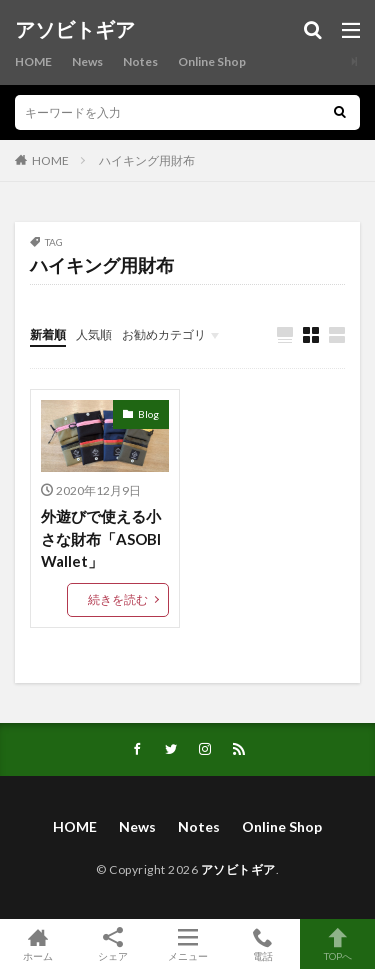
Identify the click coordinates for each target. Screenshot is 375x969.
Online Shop (212, 61)
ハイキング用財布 (147, 160)
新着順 (48, 334)
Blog (148, 414)
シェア (112, 944)
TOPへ (337, 944)
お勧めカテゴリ (164, 334)
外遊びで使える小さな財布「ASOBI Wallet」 (101, 538)
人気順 (94, 334)
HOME (33, 61)
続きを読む (118, 599)
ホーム (37, 944)
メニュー (187, 944)
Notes (140, 61)
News (87, 61)
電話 (262, 944)
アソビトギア (75, 30)
